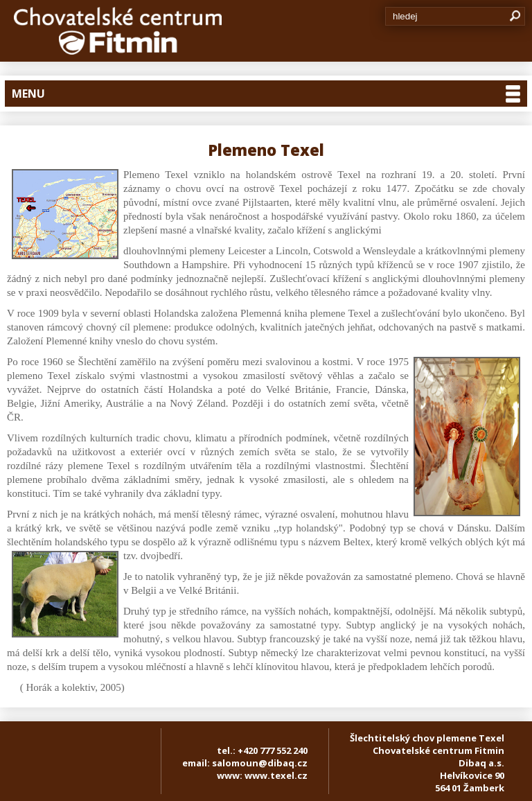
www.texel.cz (276, 775)
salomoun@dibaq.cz (260, 763)
